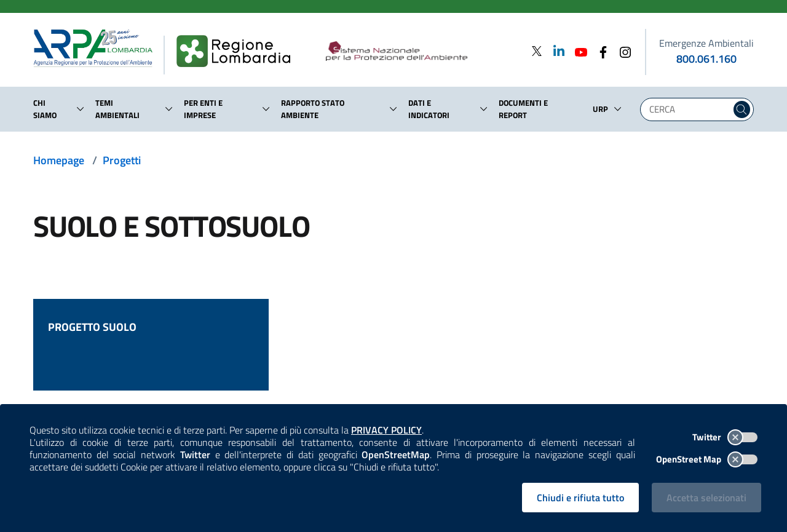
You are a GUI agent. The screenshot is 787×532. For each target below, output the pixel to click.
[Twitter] (537, 51)
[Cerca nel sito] (742, 109)
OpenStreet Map (707, 459)
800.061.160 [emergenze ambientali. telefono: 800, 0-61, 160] (706, 59)
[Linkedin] (555, 51)
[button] (81, 109)
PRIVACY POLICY (386, 430)
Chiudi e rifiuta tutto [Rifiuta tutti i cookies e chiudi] (580, 498)
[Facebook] (599, 51)
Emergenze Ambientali (706, 43)
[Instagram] (622, 51)
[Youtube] (577, 51)
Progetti (122, 160)
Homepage (59, 160)
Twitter (725, 437)
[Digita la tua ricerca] (689, 109)
